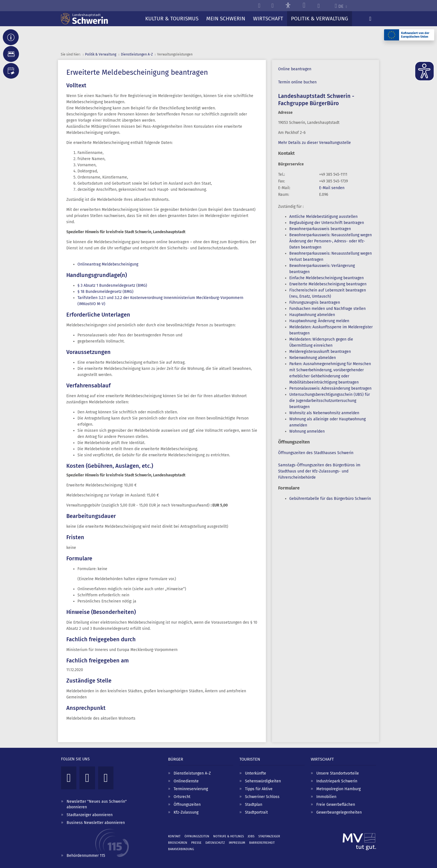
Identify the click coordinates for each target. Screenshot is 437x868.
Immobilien (326, 797)
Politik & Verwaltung (101, 54)
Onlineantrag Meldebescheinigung (108, 264)
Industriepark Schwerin (337, 781)
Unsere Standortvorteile (338, 773)
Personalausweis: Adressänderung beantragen (330, 388)
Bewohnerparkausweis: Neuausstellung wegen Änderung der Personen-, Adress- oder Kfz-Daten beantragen (331, 241)
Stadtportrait (256, 812)
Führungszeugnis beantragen (315, 302)
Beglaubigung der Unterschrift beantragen (327, 223)
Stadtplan (254, 805)
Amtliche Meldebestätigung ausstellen (323, 217)
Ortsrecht (182, 797)
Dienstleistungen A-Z (192, 773)
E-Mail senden (332, 188)
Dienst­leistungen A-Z (137, 54)
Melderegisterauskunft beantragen (320, 352)
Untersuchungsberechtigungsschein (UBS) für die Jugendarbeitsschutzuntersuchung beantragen (330, 401)
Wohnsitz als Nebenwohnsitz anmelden (324, 413)
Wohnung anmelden (307, 431)
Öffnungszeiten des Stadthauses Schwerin (316, 453)
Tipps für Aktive (259, 789)
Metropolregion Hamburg (338, 789)
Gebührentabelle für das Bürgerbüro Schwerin (330, 499)
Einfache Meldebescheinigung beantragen (326, 278)
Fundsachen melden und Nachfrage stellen (327, 309)
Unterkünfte (256, 773)
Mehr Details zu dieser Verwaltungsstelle (315, 143)
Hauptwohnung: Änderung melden (319, 321)
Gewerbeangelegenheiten (339, 812)
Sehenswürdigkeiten (263, 781)
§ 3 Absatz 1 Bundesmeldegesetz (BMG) (112, 285)
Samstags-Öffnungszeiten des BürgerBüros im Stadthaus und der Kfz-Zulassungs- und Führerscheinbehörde (319, 471)
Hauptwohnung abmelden (312, 315)
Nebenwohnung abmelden (313, 358)
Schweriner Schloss (262, 797)
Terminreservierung (191, 789)
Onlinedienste (186, 781)
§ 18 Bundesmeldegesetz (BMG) (105, 292)
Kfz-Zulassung (186, 812)
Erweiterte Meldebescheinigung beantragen (328, 284)
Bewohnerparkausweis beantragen (320, 229)
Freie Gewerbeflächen (336, 805)
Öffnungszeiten (187, 805)
